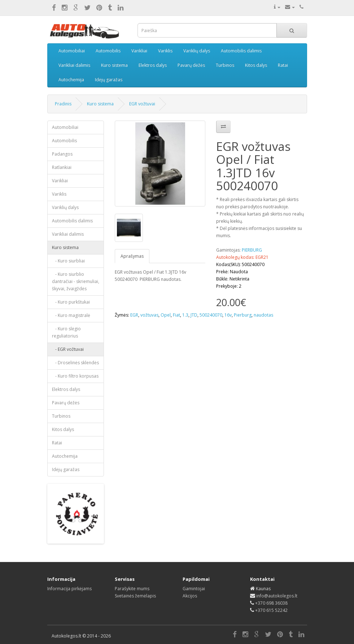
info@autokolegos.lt (277, 596)
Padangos (62, 154)
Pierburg (243, 315)
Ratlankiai (62, 167)
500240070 (211, 315)
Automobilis (108, 51)
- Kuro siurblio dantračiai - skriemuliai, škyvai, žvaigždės (76, 281)
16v (228, 315)
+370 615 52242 (271, 610)
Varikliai (139, 51)
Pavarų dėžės (191, 65)
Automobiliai (72, 51)
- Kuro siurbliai (68, 261)
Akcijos (190, 596)
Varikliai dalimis (74, 65)
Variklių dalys (197, 51)
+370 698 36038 (271, 603)
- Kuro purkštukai (71, 302)
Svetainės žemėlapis (135, 596)
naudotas (263, 315)
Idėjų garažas (109, 80)
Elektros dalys (153, 65)
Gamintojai (194, 589)
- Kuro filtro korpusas (75, 376)
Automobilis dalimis (241, 51)
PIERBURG (252, 250)
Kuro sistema (114, 65)
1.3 (185, 315)
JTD (194, 315)
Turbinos (225, 65)
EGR (134, 315)
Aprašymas (132, 256)
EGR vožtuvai (142, 104)
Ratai (283, 65)
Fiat (176, 315)
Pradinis (63, 104)
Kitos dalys (256, 65)
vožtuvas (149, 315)
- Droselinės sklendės (75, 363)
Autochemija (71, 80)
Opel (166, 315)
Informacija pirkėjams (69, 589)
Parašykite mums (132, 589)
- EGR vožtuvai (68, 349)
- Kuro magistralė (71, 315)
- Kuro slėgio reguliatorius (66, 332)
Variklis (165, 51)
